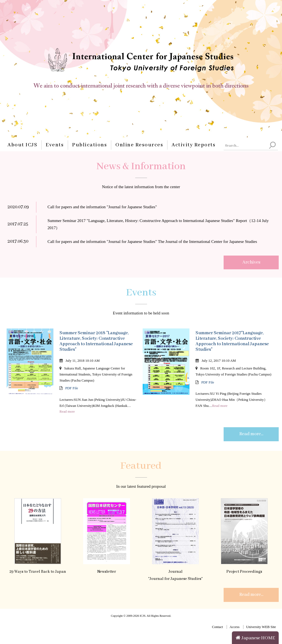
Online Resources (139, 145)
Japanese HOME (255, 638)
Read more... (251, 434)
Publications (90, 145)
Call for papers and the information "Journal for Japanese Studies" (102, 207)
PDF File (72, 388)
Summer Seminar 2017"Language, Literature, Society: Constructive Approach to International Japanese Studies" (232, 341)
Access (235, 627)
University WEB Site (261, 627)
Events (55, 145)
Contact (218, 627)
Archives (251, 262)
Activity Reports (193, 145)
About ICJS (22, 145)
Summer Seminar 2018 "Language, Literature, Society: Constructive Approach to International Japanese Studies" (96, 341)
